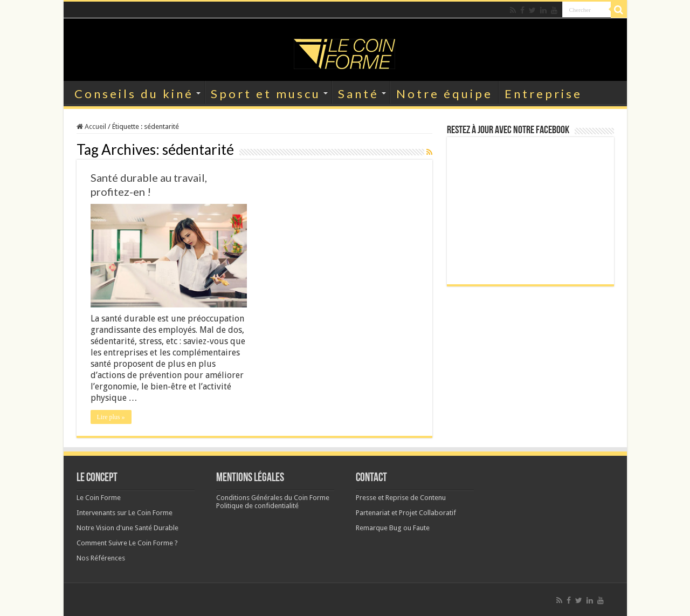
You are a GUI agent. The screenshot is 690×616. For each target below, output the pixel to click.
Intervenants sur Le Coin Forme (125, 513)
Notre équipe (444, 94)
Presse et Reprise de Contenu (401, 498)
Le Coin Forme (99, 498)
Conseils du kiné (134, 94)
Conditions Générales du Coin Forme (273, 498)
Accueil (91, 126)
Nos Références (101, 558)
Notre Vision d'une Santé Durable (127, 528)
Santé (358, 94)
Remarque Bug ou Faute (393, 528)
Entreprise (543, 94)
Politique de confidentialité (257, 506)
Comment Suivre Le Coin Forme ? (127, 543)
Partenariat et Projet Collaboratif (406, 513)
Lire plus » (111, 417)
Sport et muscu (266, 94)
